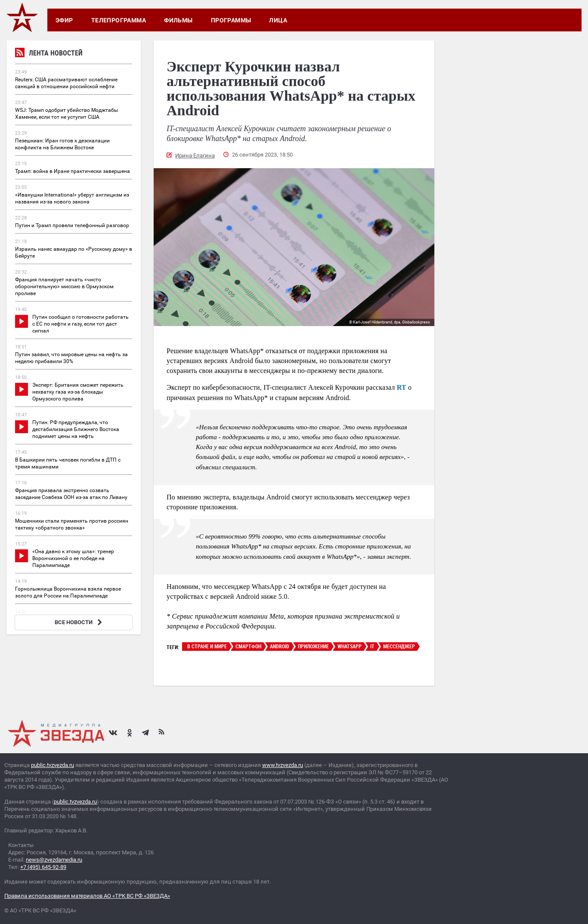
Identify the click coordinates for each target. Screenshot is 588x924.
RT (402, 387)
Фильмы (178, 20)
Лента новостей (49, 54)
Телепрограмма (119, 20)
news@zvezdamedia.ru (54, 860)
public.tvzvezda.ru (53, 765)
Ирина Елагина (195, 156)
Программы (231, 20)
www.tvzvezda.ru (283, 765)
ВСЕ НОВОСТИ (79, 622)
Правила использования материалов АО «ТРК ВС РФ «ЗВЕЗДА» (87, 896)
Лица (278, 20)
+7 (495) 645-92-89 (43, 867)
